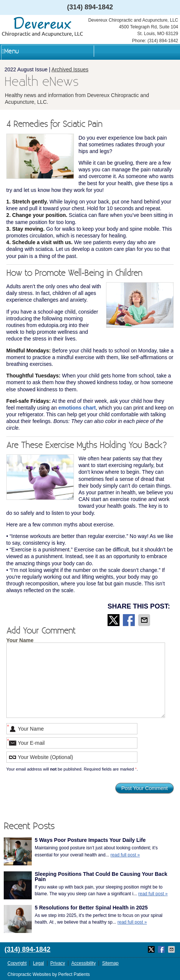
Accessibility (83, 963)
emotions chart (77, 408)
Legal (38, 963)
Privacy (58, 963)
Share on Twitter (114, 620)
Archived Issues (70, 69)
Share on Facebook (130, 620)
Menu (10, 52)
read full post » (125, 855)
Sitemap (110, 963)
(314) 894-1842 (90, 7)
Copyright (17, 963)
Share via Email (145, 620)
